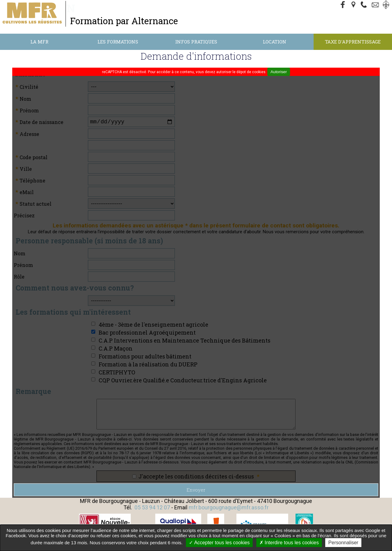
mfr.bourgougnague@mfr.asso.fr (229, 509)
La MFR (39, 42)
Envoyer (196, 491)
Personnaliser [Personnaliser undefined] (343, 543)
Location (275, 42)
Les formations (118, 42)
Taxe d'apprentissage (353, 42)
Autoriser (279, 72)
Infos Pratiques (196, 42)
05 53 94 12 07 (152, 509)
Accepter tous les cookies (219, 543)
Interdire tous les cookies (289, 543)
